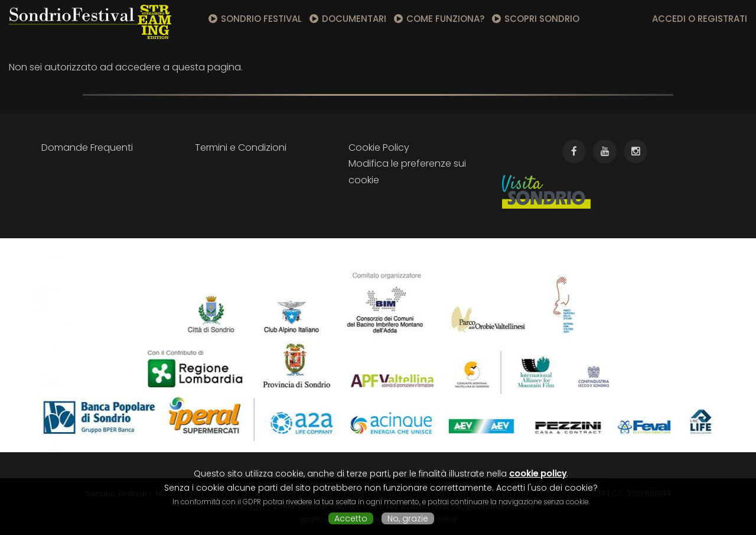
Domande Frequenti (87, 147)
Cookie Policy (379, 147)
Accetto (351, 518)
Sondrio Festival (261, 19)
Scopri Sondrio (542, 19)
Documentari (354, 19)
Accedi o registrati (700, 19)
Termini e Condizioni (241, 147)
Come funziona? (445, 19)
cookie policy (538, 474)
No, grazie (408, 518)
